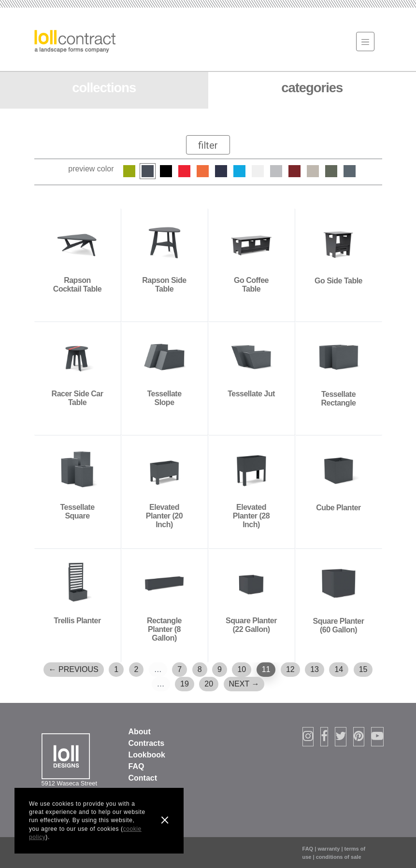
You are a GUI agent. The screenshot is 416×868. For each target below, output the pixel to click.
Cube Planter (338, 508)
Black (166, 171)
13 (315, 669)
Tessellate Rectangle (339, 399)
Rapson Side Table (164, 285)
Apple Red (184, 171)
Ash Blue (350, 171)
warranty (329, 849)
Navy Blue (221, 171)
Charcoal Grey (148, 171)
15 (363, 669)
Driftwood (276, 171)
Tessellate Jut (251, 394)
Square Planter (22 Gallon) (251, 625)
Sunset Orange (203, 171)
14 (339, 669)
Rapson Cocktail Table (77, 285)
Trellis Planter (77, 621)
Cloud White (258, 171)
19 (185, 684)
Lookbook (147, 755)
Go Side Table (338, 281)
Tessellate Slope (164, 398)
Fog (313, 171)
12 (290, 669)
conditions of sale (339, 857)
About (140, 732)
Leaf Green (129, 171)
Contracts (147, 743)
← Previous (74, 669)
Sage (331, 171)
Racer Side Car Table (78, 398)
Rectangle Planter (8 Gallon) (164, 629)
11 (266, 669)
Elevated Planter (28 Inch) (251, 516)
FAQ (136, 766)
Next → (244, 684)
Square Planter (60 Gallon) (339, 625)
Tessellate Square (77, 511)
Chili (294, 171)
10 (242, 669)
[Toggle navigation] (365, 42)
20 (209, 684)
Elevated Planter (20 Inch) (164, 516)
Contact (143, 778)
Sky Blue (239, 171)
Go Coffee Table (251, 285)
